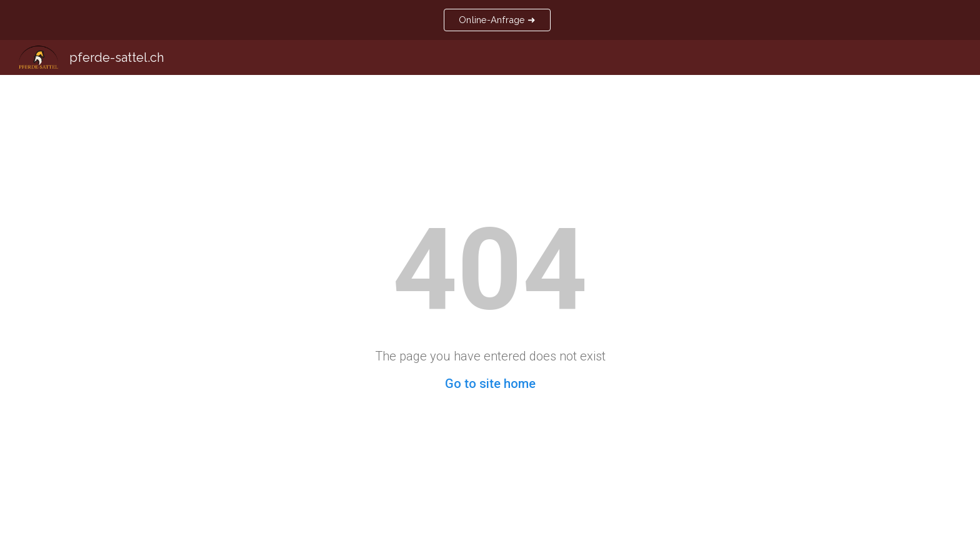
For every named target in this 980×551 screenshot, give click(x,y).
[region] (490, 20)
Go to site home (490, 384)
